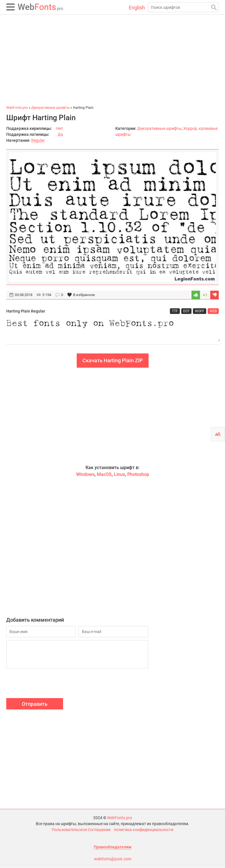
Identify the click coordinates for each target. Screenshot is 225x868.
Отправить (35, 704)
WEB (213, 311)
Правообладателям (113, 847)
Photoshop (138, 475)
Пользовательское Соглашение (81, 830)
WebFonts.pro (120, 818)
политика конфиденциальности (144, 830)
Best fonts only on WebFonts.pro (113, 329)
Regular (38, 140)
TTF (175, 311)
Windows (85, 475)
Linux (119, 475)
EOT (186, 311)
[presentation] (49, 684)
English (137, 8)
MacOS (104, 475)
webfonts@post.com (113, 859)
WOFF (200, 311)
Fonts (40, 7)
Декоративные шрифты (159, 128)
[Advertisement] (113, 60)
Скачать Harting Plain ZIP (113, 361)
